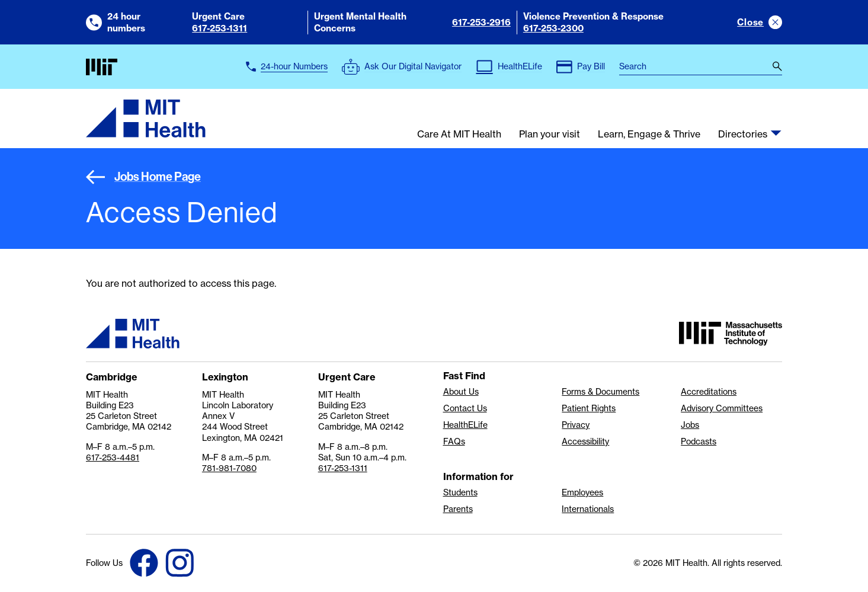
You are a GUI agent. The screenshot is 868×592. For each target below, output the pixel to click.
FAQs (454, 441)
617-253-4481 (113, 457)
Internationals (588, 509)
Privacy (576, 425)
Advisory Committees (722, 408)
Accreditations (709, 392)
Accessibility (585, 441)
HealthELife (465, 425)
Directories (743, 135)
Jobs (690, 425)
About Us (461, 392)
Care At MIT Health (459, 135)
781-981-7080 (229, 468)
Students (460, 492)
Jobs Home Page (143, 177)
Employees (582, 492)
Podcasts (699, 441)
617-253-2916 (481, 22)
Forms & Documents (600, 392)
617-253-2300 (553, 28)
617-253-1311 (220, 28)
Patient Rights (589, 408)
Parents (458, 509)
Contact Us (465, 408)
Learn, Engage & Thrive (649, 135)
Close (750, 22)
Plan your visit (550, 135)
